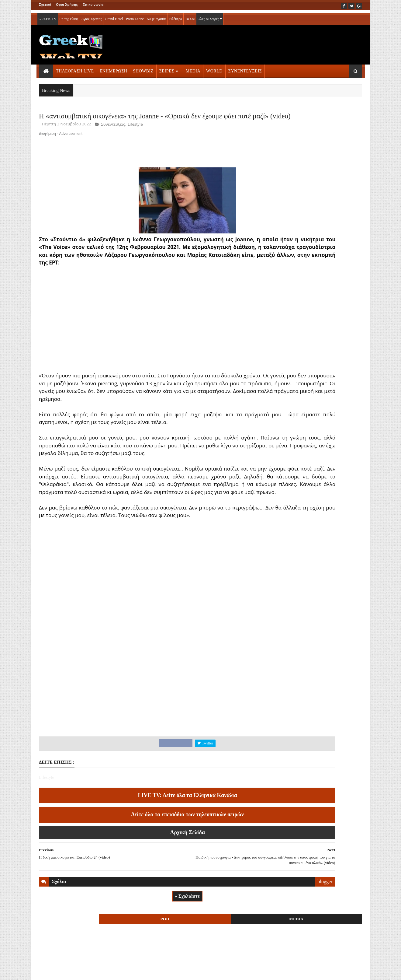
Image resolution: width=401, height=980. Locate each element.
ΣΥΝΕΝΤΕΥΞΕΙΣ (245, 68)
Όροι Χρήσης (67, 5)
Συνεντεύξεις (113, 142)
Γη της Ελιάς (69, 16)
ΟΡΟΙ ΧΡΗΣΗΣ (68, 971)
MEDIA (193, 68)
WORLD (214, 68)
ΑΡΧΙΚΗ (46, 971)
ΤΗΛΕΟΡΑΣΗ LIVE (75, 68)
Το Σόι (190, 16)
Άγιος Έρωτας (92, 16)
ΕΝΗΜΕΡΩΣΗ (114, 68)
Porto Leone (135, 16)
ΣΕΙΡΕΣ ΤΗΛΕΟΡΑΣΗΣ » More (312, 420)
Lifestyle (135, 142)
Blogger (231, 971)
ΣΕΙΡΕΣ (167, 68)
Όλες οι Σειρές (210, 16)
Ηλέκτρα (176, 16)
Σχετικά (45, 5)
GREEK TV (48, 16)
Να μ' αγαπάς (156, 16)
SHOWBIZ (143, 68)
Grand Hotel (114, 16)
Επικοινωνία (93, 5)
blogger (250, 938)
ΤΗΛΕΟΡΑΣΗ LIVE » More (308, 380)
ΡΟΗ (294, 118)
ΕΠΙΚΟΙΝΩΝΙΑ (96, 971)
